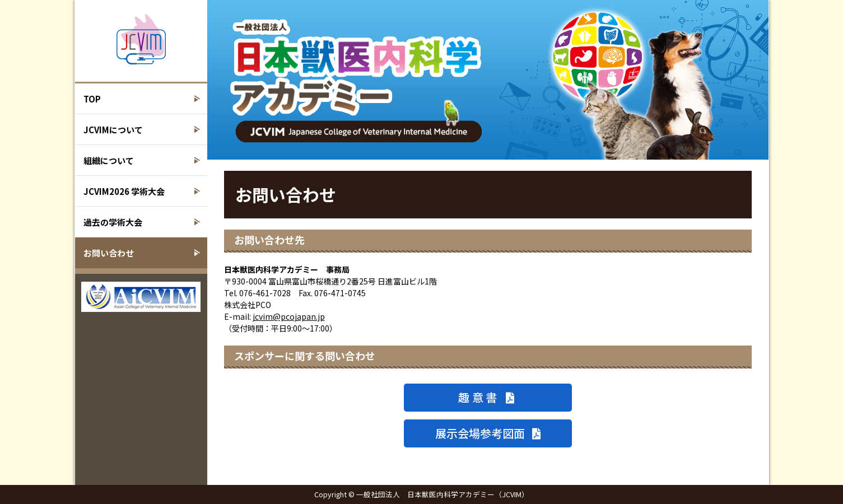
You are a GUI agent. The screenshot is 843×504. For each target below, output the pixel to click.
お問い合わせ (109, 253)
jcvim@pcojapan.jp (289, 316)
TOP (92, 99)
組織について (109, 160)
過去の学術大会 (113, 222)
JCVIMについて (113, 130)
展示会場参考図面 (488, 433)
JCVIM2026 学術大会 (124, 191)
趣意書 (488, 397)
